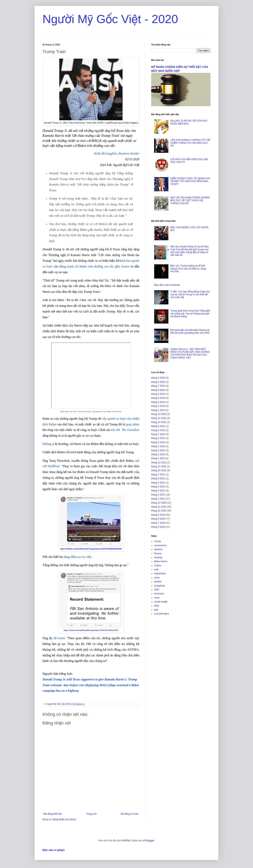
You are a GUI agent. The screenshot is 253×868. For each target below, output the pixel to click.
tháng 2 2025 (158, 382)
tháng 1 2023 (158, 410)
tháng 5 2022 (158, 442)
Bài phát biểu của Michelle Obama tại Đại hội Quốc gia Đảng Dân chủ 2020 (190, 331)
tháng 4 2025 (158, 378)
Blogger (150, 841)
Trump (158, 541)
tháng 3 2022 (158, 450)
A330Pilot (126, 841)
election (158, 549)
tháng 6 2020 (158, 527)
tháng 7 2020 (158, 523)
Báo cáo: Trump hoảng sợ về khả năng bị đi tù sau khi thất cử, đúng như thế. (188, 269)
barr (156, 610)
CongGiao (160, 586)
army (157, 578)
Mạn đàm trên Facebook (167, 285)
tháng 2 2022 (158, 454)
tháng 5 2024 (158, 394)
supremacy (160, 573)
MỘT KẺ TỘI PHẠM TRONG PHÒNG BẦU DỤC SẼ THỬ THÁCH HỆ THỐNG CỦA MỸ (190, 200)
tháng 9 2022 (158, 426)
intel (156, 570)
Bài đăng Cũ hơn (130, 814)
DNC (157, 590)
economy (159, 594)
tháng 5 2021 (158, 483)
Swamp (158, 557)
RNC (157, 606)
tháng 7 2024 (158, 386)
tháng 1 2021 (158, 499)
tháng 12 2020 (159, 503)
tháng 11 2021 (159, 466)
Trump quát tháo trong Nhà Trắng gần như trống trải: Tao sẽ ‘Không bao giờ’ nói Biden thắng (190, 314)
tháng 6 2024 (158, 390)
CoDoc (158, 566)
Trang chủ (91, 814)
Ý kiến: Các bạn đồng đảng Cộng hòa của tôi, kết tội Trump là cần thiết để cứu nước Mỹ (190, 294)
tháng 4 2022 (158, 446)
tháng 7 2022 (158, 434)
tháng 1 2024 (158, 406)
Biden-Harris (161, 561)
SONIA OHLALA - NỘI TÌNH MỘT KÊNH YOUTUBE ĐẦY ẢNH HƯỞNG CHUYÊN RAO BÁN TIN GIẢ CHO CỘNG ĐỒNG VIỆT (190, 353)
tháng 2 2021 (158, 495)
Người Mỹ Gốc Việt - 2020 (110, 19)
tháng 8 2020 (158, 519)
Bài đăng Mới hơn (53, 814)
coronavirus (160, 545)
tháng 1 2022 (158, 458)
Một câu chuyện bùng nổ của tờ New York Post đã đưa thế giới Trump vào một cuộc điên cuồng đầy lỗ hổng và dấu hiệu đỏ (190, 251)
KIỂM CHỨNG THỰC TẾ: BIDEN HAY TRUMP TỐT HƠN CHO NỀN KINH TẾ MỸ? (190, 181)
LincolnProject (162, 614)
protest (158, 582)
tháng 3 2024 (158, 402)
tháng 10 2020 (159, 511)
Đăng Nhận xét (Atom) (64, 819)
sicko (157, 598)
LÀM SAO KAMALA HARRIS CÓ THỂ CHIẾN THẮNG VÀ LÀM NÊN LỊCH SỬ (190, 143)
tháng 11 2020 (159, 507)
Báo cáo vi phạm (54, 850)
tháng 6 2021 (158, 479)
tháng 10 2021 (159, 470)
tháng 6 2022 (158, 438)
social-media (161, 602)
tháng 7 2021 (158, 475)
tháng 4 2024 (158, 398)
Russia (158, 554)
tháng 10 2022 (159, 422)
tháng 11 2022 (159, 418)
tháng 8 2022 (158, 430)
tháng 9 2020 (158, 515)
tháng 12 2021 (159, 463)
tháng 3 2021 (158, 491)
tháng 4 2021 (158, 487)
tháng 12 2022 (159, 414)
